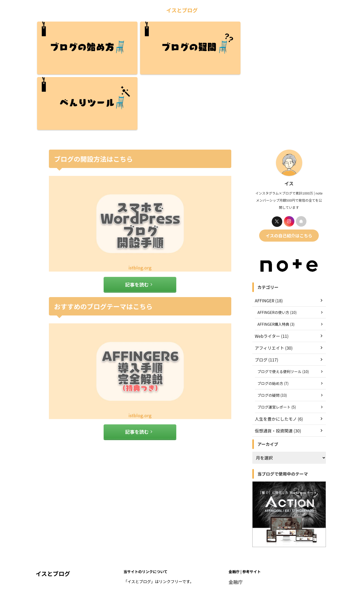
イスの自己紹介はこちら (289, 177)
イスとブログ (182, 10)
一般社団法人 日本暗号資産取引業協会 (263, 535)
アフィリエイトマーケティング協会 (260, 547)
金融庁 (235, 523)
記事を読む (139, 225)
